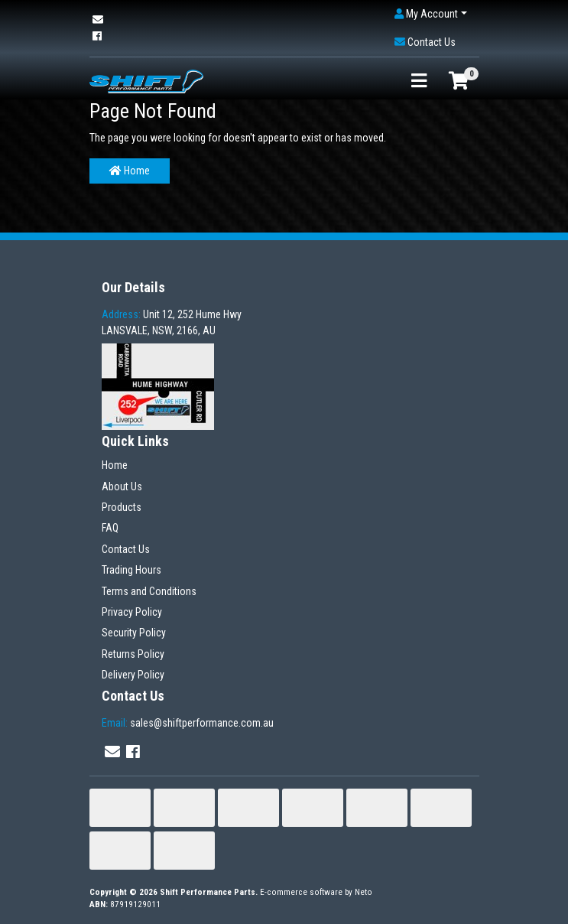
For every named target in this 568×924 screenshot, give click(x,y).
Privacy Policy (132, 612)
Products (122, 507)
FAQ (110, 528)
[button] (431, 14)
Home (130, 171)
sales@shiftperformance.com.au (188, 723)
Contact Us (126, 549)
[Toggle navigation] (419, 81)
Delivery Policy (133, 675)
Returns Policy (133, 654)
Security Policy (134, 633)
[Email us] (98, 20)
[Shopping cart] (459, 81)
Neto (364, 892)
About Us (122, 486)
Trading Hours (131, 570)
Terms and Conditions (149, 591)
